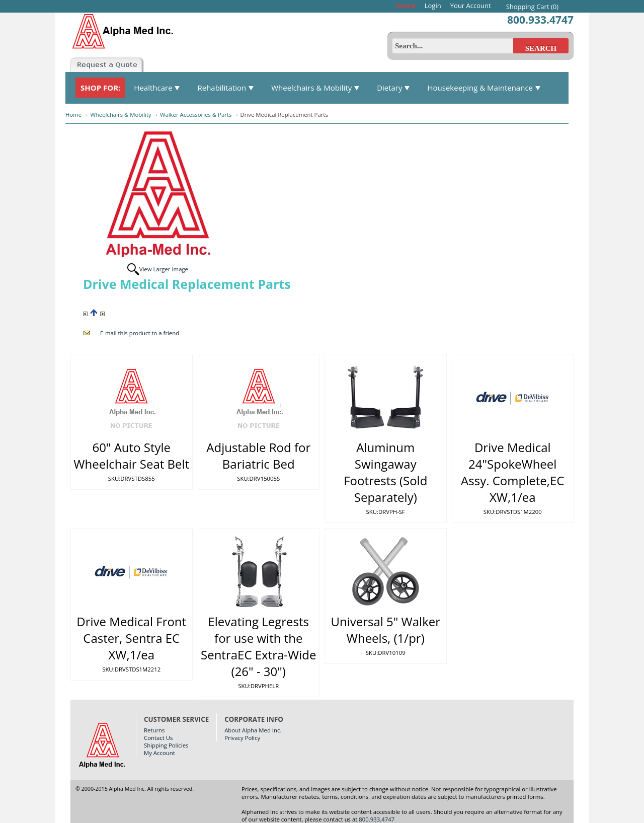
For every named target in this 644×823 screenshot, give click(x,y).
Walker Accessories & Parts (196, 115)
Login (433, 6)
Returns (154, 730)
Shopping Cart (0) (532, 7)
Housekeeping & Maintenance (484, 88)
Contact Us (158, 738)
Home (406, 6)
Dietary (393, 88)
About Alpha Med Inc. (253, 730)
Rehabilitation (226, 88)
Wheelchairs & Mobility (315, 88)
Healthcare (157, 88)
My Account (159, 753)
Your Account (471, 6)
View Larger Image (164, 269)
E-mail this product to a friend (140, 333)
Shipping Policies (166, 745)
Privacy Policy (242, 738)
